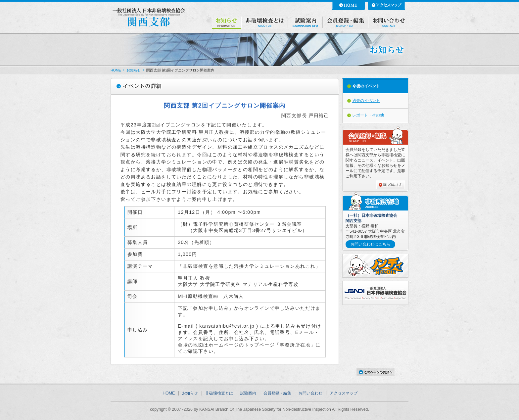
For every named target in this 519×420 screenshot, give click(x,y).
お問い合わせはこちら (370, 244)
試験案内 (248, 393)
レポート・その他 (368, 115)
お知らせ (134, 70)
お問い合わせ (310, 393)
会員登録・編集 (277, 393)
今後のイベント (366, 86)
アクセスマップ (344, 393)
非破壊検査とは (219, 393)
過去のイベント (366, 101)
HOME (116, 70)
